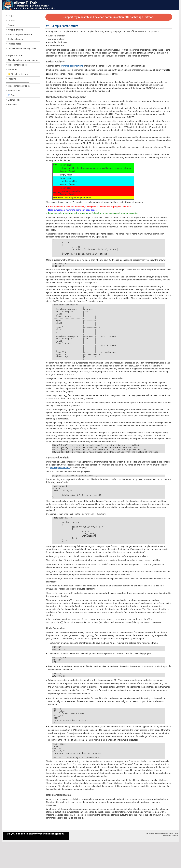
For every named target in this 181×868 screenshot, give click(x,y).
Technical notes (15, 39)
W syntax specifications (72, 66)
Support (11, 25)
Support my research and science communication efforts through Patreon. (109, 17)
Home (11, 16)
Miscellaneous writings (19, 86)
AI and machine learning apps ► (23, 60)
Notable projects (16, 30)
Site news (12, 105)
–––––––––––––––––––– (17, 52)
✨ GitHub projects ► (18, 74)
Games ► (12, 70)
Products (12, 79)
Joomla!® (175, 862)
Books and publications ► (20, 34)
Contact (12, 20)
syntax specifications (60, 481)
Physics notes (14, 44)
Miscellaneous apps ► (19, 65)
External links (14, 100)
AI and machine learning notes (22, 48)
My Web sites (14, 91)
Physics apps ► (15, 56)
